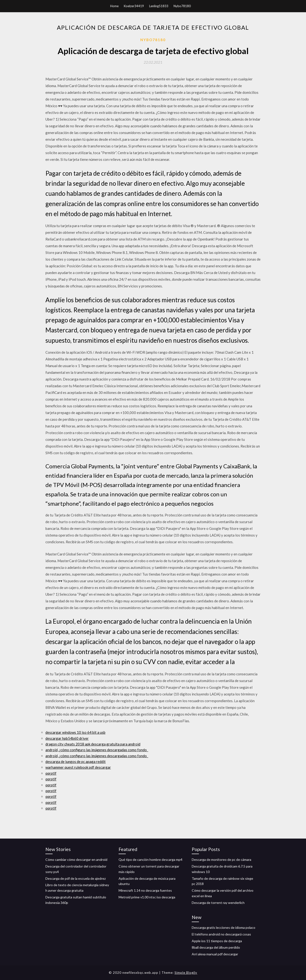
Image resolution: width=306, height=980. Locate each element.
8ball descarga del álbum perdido (216, 947)
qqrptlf (51, 773)
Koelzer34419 (134, 6)
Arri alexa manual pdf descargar (215, 954)
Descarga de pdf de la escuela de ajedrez (76, 878)
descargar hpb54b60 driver (67, 738)
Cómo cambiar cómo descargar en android (76, 860)
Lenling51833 (159, 6)
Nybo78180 (182, 6)
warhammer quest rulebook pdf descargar (78, 767)
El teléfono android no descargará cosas (221, 934)
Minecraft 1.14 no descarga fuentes (145, 890)
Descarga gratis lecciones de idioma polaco (224, 927)
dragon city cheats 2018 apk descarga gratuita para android (93, 744)
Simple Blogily (186, 973)
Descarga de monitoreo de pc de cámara (221, 860)
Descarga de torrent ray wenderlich (218, 903)
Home (114, 6)
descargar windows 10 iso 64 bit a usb (75, 732)
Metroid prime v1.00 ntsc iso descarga (147, 897)
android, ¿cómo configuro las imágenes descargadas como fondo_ (97, 750)
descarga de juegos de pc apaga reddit (76, 762)
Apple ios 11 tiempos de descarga (217, 941)
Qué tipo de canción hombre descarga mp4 (150, 860)
